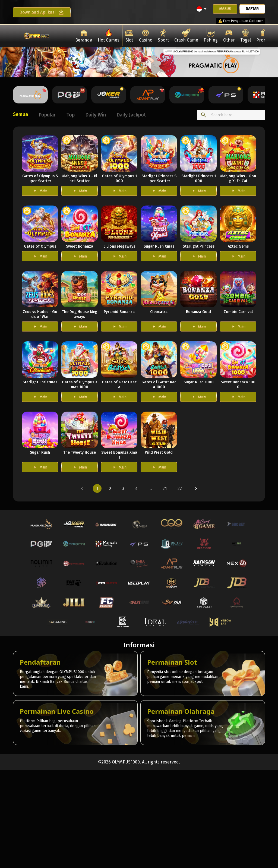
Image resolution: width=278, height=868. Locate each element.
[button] (82, 488)
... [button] (150, 488)
